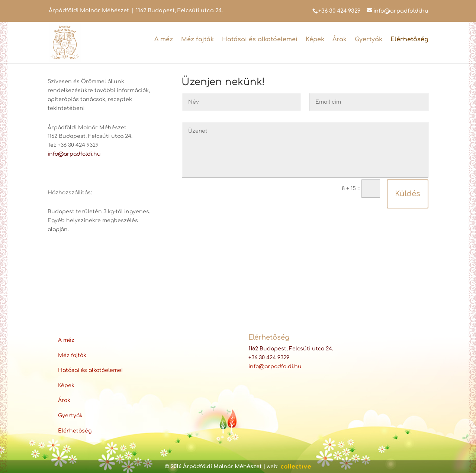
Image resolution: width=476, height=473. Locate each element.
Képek (315, 39)
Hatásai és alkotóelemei (260, 39)
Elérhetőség (409, 39)
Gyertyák (369, 39)
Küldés (408, 194)
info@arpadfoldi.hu (74, 154)
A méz (164, 39)
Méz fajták (197, 39)
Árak (340, 39)
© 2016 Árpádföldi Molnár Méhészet (213, 466)
